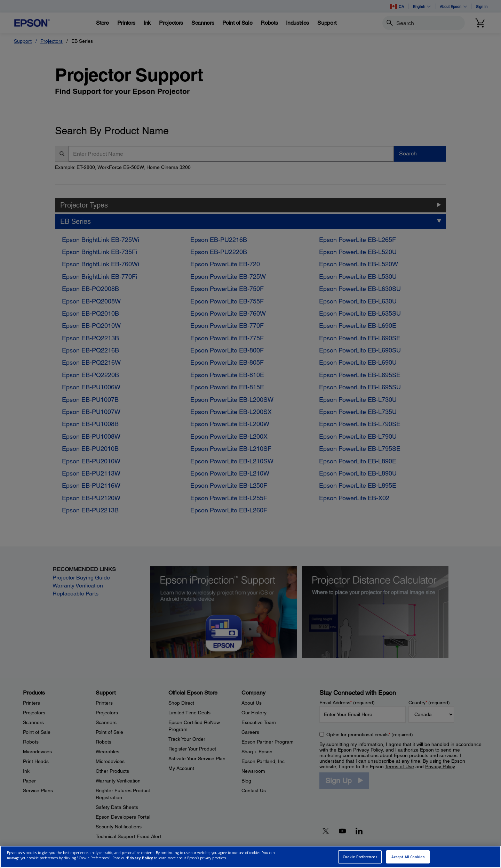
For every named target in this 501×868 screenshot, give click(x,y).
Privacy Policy (140, 858)
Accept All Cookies (408, 857)
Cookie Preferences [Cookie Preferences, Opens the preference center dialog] (360, 857)
